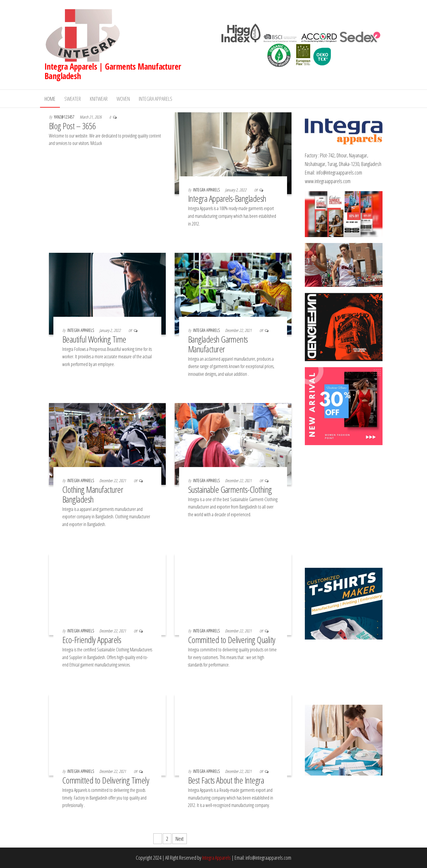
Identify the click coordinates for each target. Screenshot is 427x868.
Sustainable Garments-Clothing (231, 489)
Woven (123, 99)
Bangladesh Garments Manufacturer (218, 344)
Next (180, 839)
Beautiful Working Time (94, 339)
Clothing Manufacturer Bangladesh (93, 494)
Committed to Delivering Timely (106, 780)
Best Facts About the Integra (226, 780)
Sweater (73, 99)
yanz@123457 (65, 117)
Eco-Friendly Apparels (92, 640)
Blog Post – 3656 (72, 126)
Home (50, 99)
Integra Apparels (156, 99)
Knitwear (99, 99)
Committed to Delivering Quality (232, 640)
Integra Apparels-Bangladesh (227, 198)
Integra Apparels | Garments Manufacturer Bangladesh (113, 71)
